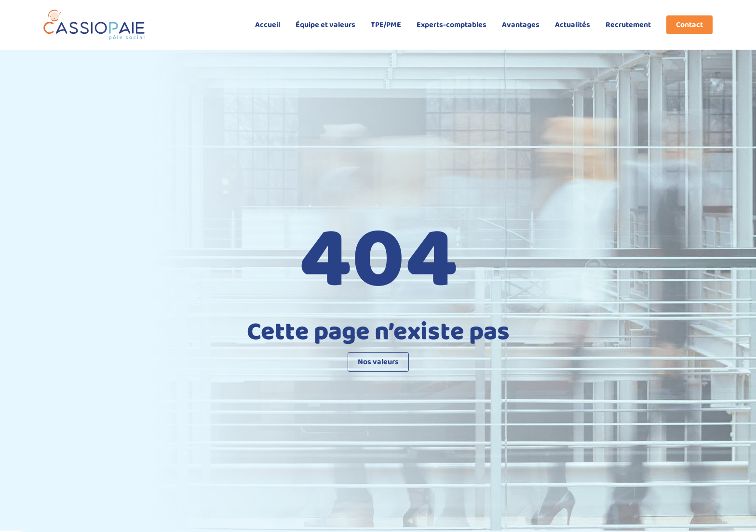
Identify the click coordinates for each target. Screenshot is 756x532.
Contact (689, 25)
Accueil (268, 25)
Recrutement (628, 25)
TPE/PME (386, 25)
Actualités (573, 25)
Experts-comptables (452, 25)
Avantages (521, 25)
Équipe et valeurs (325, 25)
